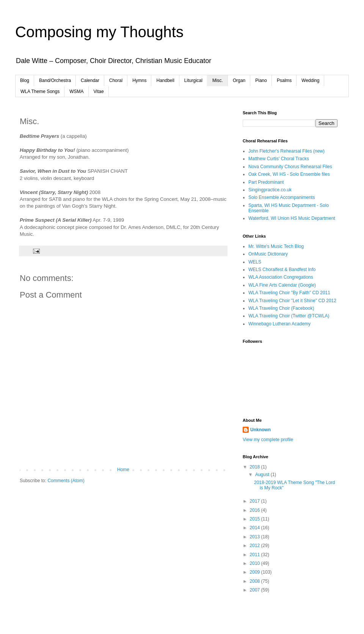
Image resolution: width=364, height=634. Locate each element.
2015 (256, 519)
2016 (256, 510)
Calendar (90, 80)
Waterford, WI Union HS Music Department (292, 218)
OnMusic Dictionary (268, 254)
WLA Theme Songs (40, 91)
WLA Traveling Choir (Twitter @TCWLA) (289, 316)
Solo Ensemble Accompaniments (282, 197)
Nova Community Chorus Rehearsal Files (290, 167)
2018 (256, 467)
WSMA (76, 91)
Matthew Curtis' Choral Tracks (279, 159)
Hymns (139, 80)
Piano (261, 80)
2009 (256, 572)
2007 (256, 590)
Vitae (99, 91)
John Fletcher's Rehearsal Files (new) (286, 151)
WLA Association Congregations (281, 277)
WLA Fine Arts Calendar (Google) (282, 285)
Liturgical (193, 80)
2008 (256, 581)
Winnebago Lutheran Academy (279, 324)
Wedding (310, 80)
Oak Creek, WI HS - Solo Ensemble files (289, 174)
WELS (255, 262)
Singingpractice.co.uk (270, 190)
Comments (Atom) (66, 481)
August (263, 475)
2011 (256, 555)
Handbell (165, 80)
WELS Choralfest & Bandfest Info (282, 270)
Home (123, 470)
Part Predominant (266, 182)
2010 (256, 563)
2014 (256, 528)
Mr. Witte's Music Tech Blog (276, 246)
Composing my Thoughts (99, 32)
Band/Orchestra (55, 80)
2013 (256, 537)
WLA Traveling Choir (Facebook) (281, 308)
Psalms (284, 80)
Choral (116, 80)
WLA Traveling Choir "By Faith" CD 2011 (289, 293)
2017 (256, 501)
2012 (256, 546)
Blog (25, 80)
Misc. (218, 80)
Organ (239, 80)
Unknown (260, 430)
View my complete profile (268, 440)
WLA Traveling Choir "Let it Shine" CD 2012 (292, 301)
